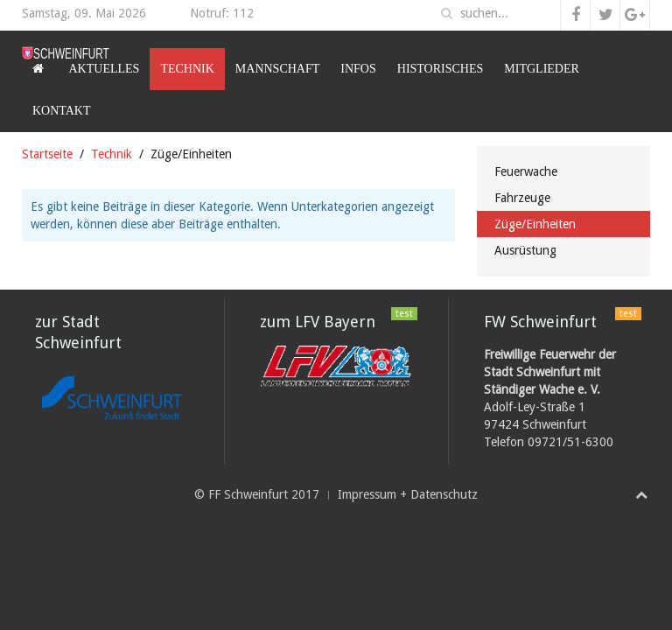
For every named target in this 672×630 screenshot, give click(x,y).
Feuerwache (526, 171)
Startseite (47, 154)
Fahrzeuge (522, 198)
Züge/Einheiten (535, 224)
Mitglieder (542, 69)
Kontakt (62, 111)
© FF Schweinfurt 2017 (257, 494)
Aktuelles (105, 69)
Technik (187, 69)
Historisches (441, 69)
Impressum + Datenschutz (408, 494)
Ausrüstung (525, 250)
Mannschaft (277, 69)
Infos (358, 69)
